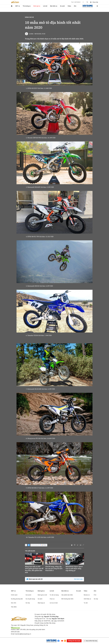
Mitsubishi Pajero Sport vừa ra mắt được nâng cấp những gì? (74, 568)
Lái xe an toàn (54, 603)
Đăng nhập (95, 2)
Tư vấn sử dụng (54, 595)
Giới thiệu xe (87, 599)
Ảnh (75, 6)
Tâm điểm (14, 607)
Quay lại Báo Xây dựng (90, 641)
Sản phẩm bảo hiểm (67, 595)
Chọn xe (52, 599)
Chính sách (14, 595)
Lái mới (45, 6)
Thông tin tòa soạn (74, 641)
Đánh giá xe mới (42, 595)
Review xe (87, 595)
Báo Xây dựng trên (39, 545)
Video (69, 6)
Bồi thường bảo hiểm (67, 599)
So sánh (40, 599)
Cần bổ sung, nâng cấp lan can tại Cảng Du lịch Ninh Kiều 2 (54, 568)
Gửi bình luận (78, 579)
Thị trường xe (27, 6)
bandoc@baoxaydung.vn (23, 634)
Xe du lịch (28, 595)
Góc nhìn (14, 603)
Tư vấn (86, 603)
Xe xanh (62, 6)
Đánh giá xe (37, 6)
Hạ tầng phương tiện (17, 599)
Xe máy (28, 603)
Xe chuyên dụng (30, 599)
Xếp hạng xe (41, 603)
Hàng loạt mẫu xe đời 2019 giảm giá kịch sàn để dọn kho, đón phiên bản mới (34, 569)
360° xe (18, 6)
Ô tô (95, 595)
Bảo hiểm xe (54, 6)
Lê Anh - (32, 34)
